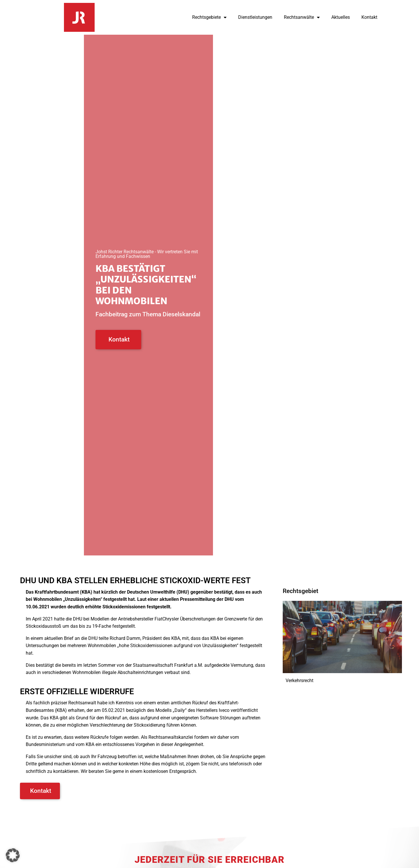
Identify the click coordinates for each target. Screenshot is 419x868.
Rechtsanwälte (302, 17)
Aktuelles (341, 17)
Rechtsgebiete (209, 17)
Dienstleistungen (255, 17)
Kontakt (369, 17)
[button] (13, 855)
